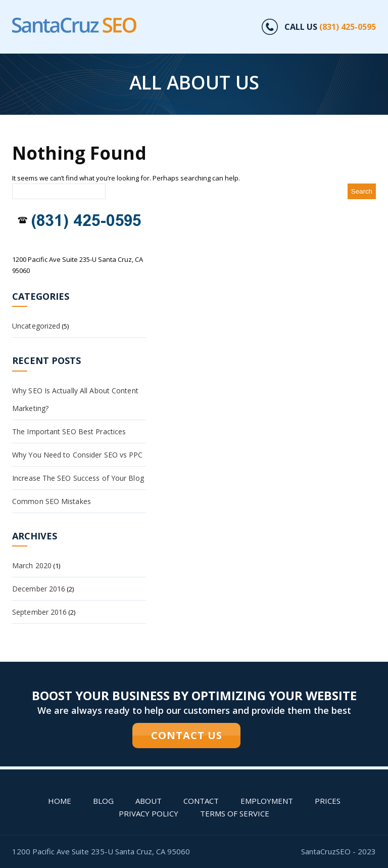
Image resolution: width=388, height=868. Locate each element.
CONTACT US (187, 735)
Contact (201, 801)
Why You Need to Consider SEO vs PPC (78, 455)
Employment (267, 801)
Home (60, 801)
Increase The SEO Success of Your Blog (78, 478)
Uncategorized (36, 326)
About (149, 801)
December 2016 (39, 589)
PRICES (328, 801)
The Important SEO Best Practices (69, 431)
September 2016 (39, 612)
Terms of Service (235, 813)
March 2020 (32, 565)
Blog (103, 801)
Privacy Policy (149, 813)
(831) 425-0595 (348, 27)
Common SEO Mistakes (52, 501)
